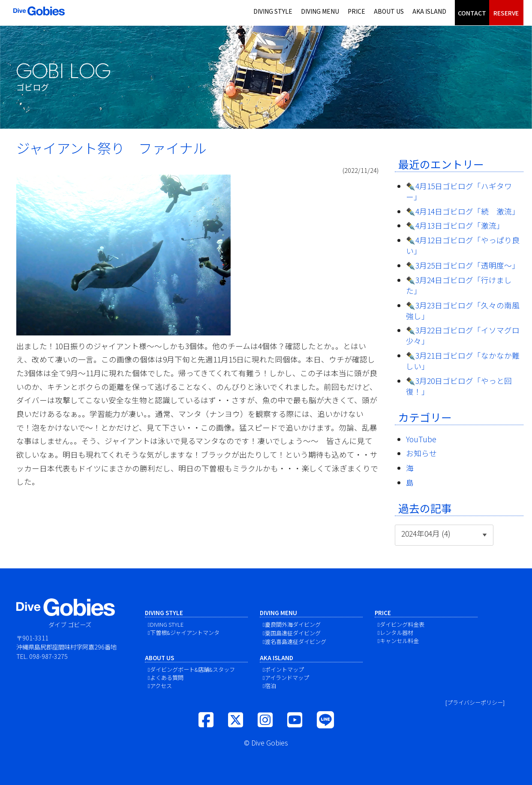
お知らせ (421, 453)
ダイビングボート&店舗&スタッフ (192, 669)
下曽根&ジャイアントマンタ (185, 633)
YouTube (421, 439)
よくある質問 (167, 678)
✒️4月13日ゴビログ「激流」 (455, 225)
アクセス (161, 686)
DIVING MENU (320, 11)
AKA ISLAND (429, 11)
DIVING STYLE (273, 11)
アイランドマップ (287, 678)
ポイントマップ (284, 669)
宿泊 (271, 686)
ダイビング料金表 (402, 624)
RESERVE (506, 13)
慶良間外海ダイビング (293, 624)
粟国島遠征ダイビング (293, 633)
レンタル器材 (397, 633)
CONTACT (472, 13)
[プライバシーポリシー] (475, 702)
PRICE (356, 11)
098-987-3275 (48, 656)
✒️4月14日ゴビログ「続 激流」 (463, 211)
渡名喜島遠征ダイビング (296, 642)
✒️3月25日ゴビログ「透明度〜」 (463, 265)
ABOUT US (389, 11)
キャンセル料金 (399, 641)
